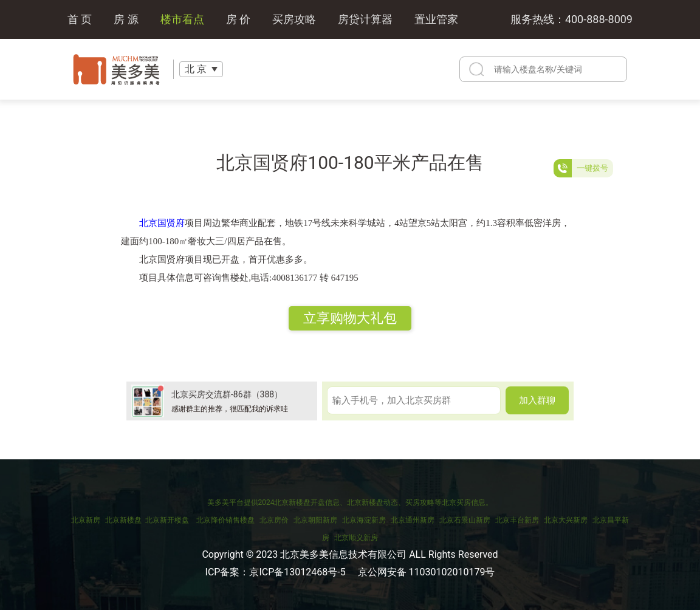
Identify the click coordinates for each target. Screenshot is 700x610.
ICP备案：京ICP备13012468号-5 (276, 572)
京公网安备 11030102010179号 (427, 572)
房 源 (126, 19)
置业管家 (436, 19)
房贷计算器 (365, 19)
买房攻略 (294, 19)
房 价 (238, 19)
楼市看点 (182, 19)
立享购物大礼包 (350, 318)
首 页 (80, 19)
